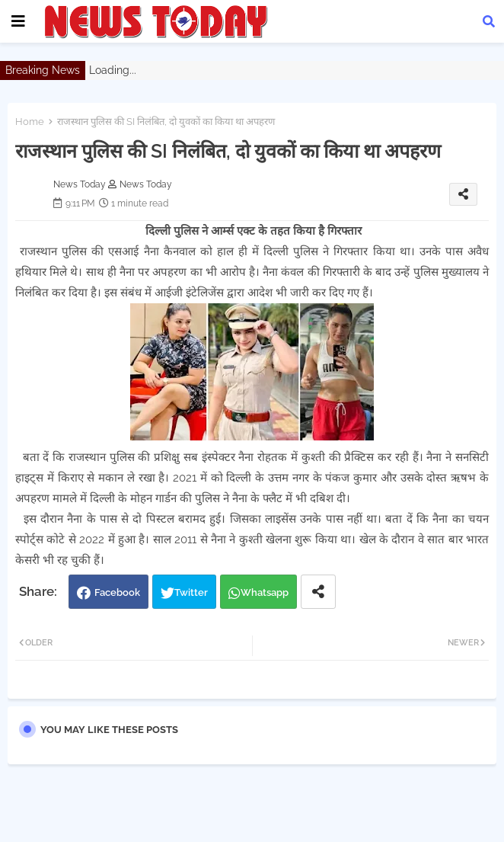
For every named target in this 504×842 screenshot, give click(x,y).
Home (30, 122)
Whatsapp (265, 592)
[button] (489, 21)
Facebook (117, 592)
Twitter (191, 592)
